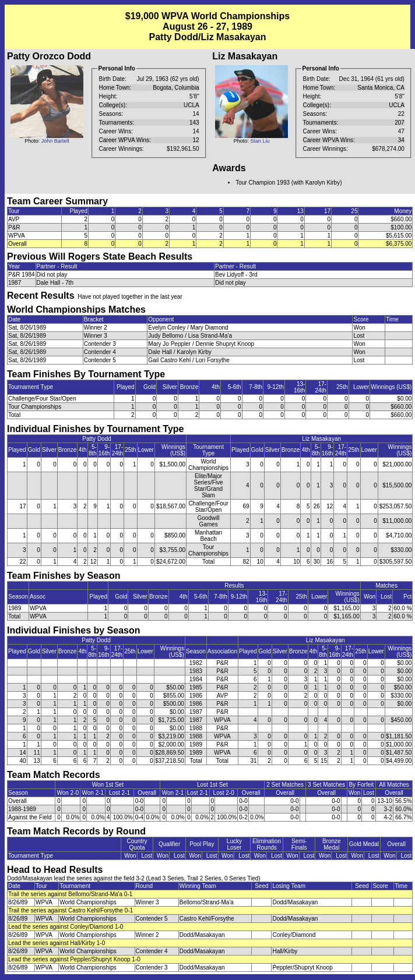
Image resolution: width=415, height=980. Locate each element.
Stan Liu (260, 141)
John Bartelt (55, 141)
